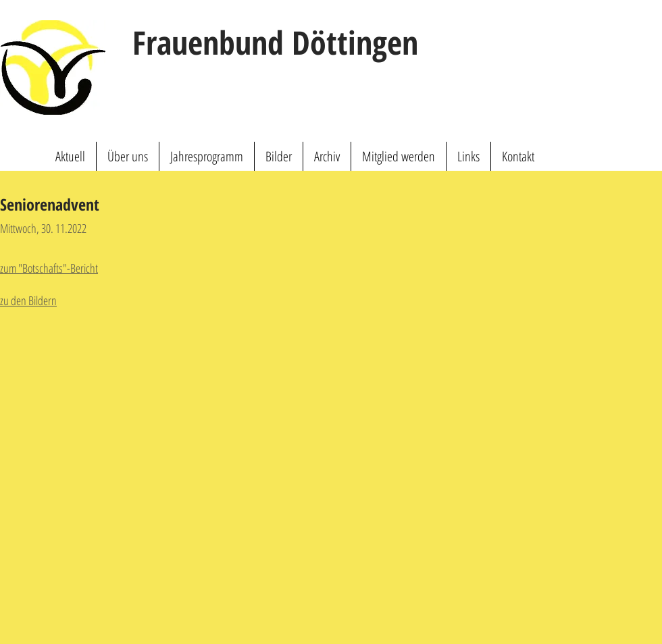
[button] (128, 156)
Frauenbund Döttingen (275, 42)
